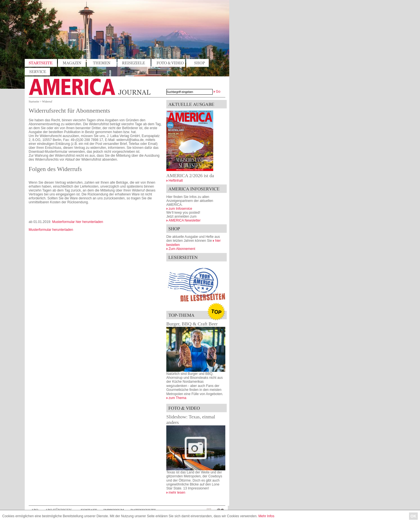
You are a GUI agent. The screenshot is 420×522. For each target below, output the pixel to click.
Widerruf (47, 102)
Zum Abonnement (182, 249)
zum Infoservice (180, 209)
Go (218, 92)
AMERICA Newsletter (185, 220)
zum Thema (177, 398)
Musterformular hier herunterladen (77, 222)
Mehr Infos (266, 516)
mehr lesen (177, 493)
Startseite (34, 102)
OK (413, 516)
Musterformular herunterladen (51, 230)
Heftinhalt (176, 181)
